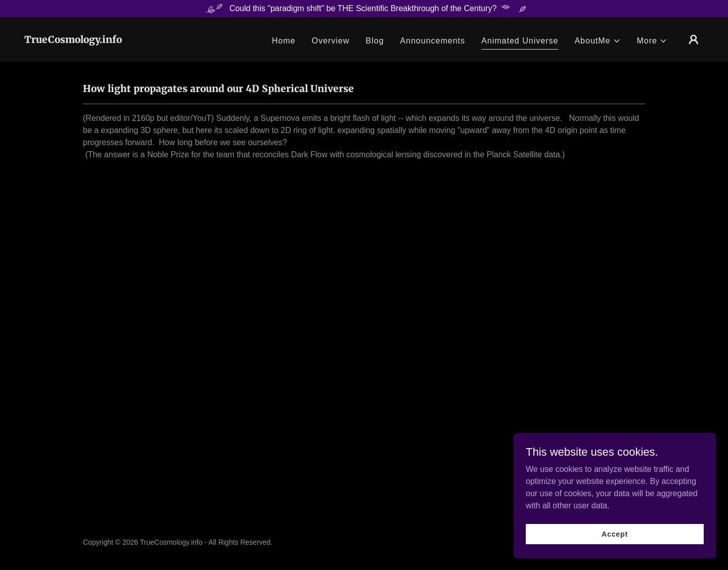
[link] (73, 40)
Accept (615, 534)
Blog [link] (375, 41)
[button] (597, 41)
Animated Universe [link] (520, 41)
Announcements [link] (433, 41)
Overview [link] (331, 41)
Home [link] (284, 41)
